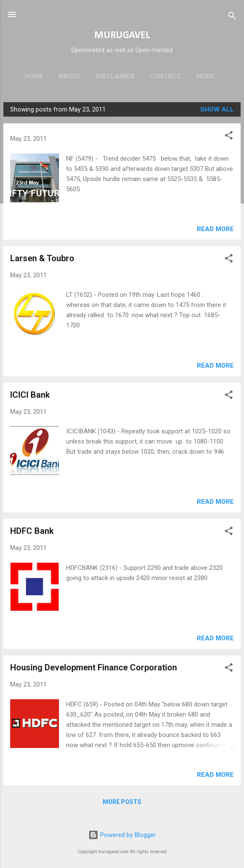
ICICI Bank (30, 396)
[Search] (232, 17)
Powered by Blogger (122, 835)
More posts (122, 804)
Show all (217, 111)
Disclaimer (115, 76)
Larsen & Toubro (42, 260)
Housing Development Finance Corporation (94, 669)
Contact (165, 76)
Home (34, 76)
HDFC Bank (32, 533)
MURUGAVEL (122, 36)
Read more (215, 231)
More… (208, 76)
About (70, 76)
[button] (229, 138)
